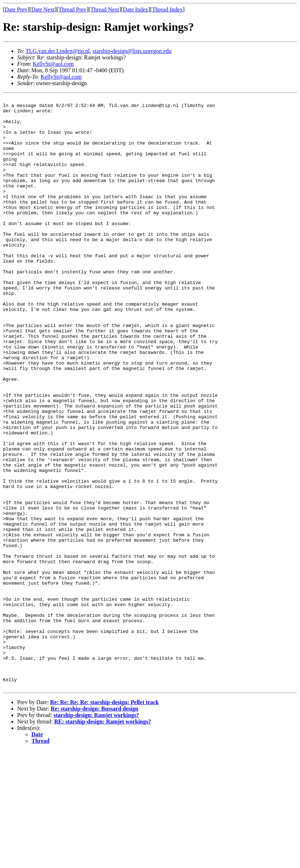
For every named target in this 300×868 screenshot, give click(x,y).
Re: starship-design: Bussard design (95, 827)
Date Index (136, 9)
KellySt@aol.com (53, 64)
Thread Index (167, 9)
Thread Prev (72, 9)
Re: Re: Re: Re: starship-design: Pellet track (104, 820)
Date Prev (16, 9)
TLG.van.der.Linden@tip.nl (58, 51)
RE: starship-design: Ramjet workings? (103, 840)
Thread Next (105, 9)
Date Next (43, 9)
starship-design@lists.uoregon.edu (132, 51)
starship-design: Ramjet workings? (96, 833)
